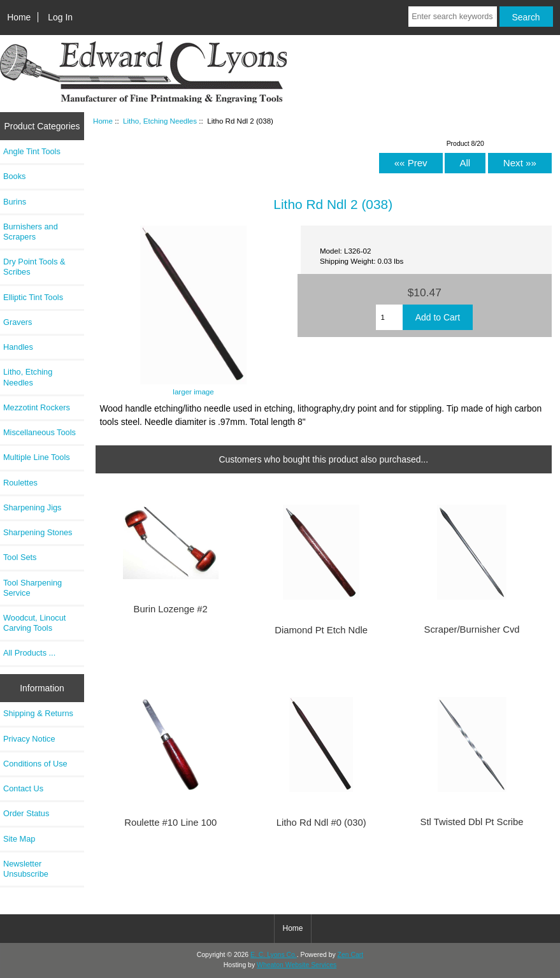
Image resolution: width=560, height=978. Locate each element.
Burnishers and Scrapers (31, 232)
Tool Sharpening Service (32, 588)
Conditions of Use (35, 764)
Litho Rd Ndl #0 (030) (321, 823)
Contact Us (23, 788)
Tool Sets (20, 557)
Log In (60, 17)
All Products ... (29, 653)
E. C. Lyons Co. (274, 955)
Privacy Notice (29, 739)
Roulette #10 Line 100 (170, 823)
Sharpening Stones (38, 532)
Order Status (26, 813)
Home (19, 17)
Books (14, 176)
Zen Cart (351, 955)
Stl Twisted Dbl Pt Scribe (472, 822)
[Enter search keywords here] (452, 17)
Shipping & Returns (38, 713)
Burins (15, 202)
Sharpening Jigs (32, 507)
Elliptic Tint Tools (33, 297)
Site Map (19, 839)
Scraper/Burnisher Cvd (472, 629)
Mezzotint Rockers (37, 407)
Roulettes (20, 483)
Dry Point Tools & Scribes (34, 267)
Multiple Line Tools (37, 457)
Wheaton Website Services (297, 965)
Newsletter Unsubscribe (26, 869)
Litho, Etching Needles (160, 121)
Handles (18, 347)
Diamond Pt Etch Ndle (321, 630)
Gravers (18, 322)
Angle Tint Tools (32, 151)
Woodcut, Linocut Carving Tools (34, 623)
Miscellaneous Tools (39, 432)
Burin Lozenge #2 (171, 609)
